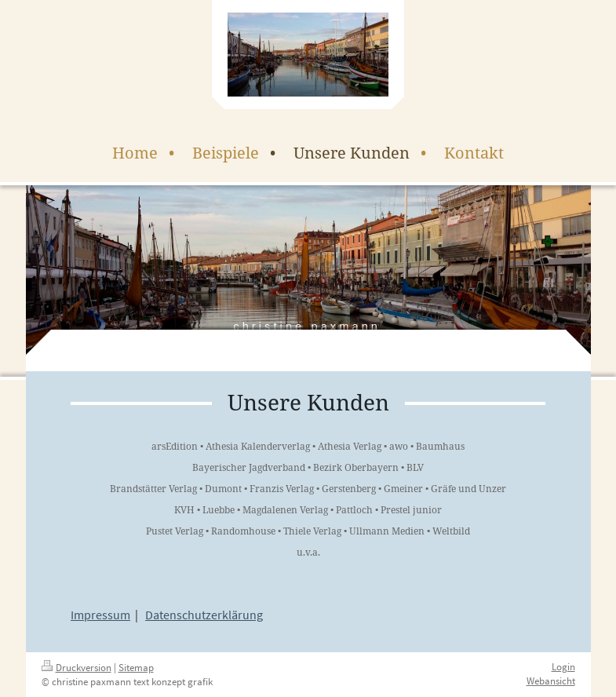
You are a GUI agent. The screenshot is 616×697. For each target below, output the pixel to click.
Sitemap (136, 668)
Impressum (100, 615)
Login (563, 667)
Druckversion (77, 668)
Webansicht (551, 681)
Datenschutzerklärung (204, 615)
